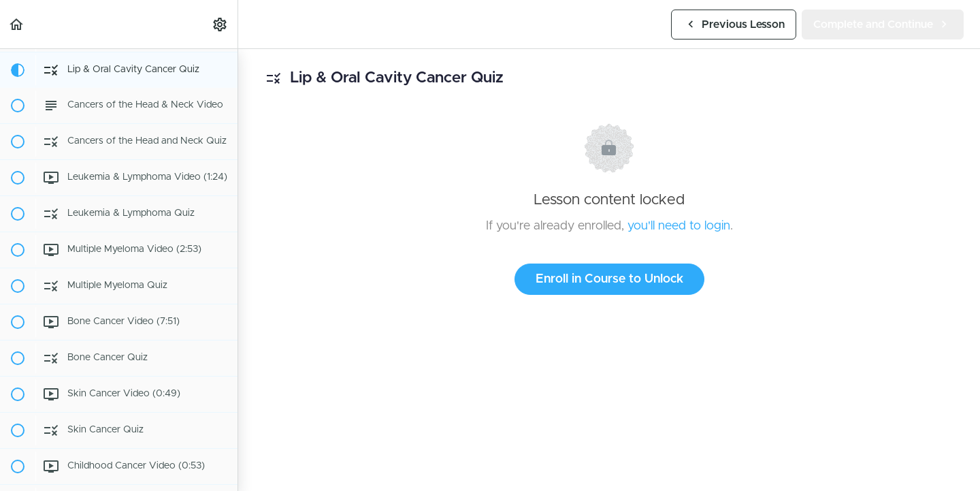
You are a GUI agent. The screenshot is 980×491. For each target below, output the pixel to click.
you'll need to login (679, 226)
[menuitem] (220, 24)
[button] (17, 24)
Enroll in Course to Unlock (609, 279)
